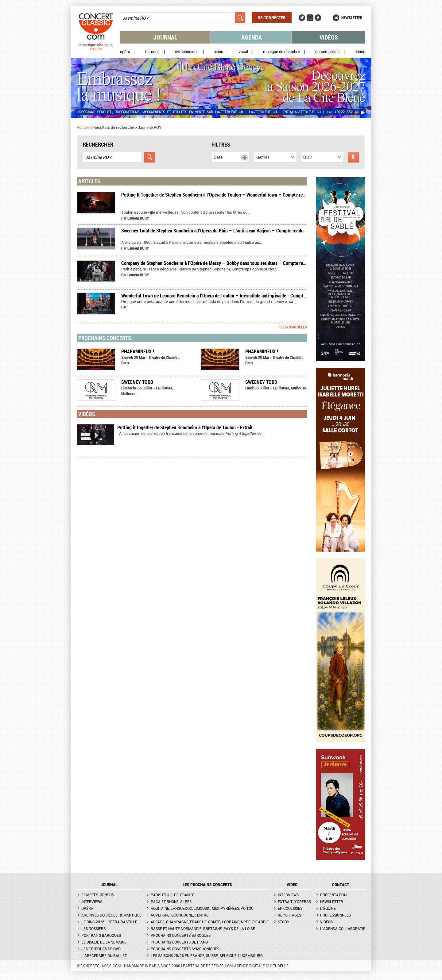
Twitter (302, 18)
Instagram (310, 18)
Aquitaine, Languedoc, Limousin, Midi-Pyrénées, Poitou (202, 908)
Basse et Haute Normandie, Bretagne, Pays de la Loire (203, 928)
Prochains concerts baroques (181, 935)
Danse (360, 52)
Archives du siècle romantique (111, 915)
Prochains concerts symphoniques (185, 949)
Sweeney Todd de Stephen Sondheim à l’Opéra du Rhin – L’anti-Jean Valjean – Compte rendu (212, 231)
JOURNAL (109, 885)
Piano (218, 52)
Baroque (152, 52)
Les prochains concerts (207, 885)
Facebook (318, 18)
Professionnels (335, 915)
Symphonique (187, 52)
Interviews (92, 902)
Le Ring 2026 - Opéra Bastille (109, 922)
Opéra (125, 52)
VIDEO (292, 885)
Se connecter (272, 17)
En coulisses (290, 908)
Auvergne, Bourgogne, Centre (180, 915)
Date (218, 157)
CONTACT (341, 885)
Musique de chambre (281, 52)
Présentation (333, 895)
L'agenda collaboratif (343, 928)
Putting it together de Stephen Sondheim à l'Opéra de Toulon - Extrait (185, 427)
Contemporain (327, 52)
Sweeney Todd (137, 382)
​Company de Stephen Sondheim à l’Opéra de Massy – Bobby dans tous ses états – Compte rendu (216, 263)
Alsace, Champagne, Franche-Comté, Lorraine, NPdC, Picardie (210, 922)
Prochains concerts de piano (179, 942)
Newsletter (352, 17)
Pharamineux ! (138, 351)
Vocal (243, 52)
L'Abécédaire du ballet (104, 955)
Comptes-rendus (98, 895)
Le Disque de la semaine (104, 942)
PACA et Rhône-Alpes (171, 902)
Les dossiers (93, 928)
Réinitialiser (353, 157)
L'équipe (328, 908)
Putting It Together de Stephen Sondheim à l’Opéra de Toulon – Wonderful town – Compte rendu (216, 195)
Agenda (252, 37)
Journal (165, 37)
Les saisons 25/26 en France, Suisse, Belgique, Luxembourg (207, 955)
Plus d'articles (293, 327)
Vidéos (329, 37)
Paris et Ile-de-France (173, 895)
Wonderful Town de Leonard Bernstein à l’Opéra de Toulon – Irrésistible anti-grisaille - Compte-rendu (220, 296)
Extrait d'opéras (294, 902)
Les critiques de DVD (101, 949)
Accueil (83, 127)
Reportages (289, 915)
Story (284, 922)
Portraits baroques (101, 935)
